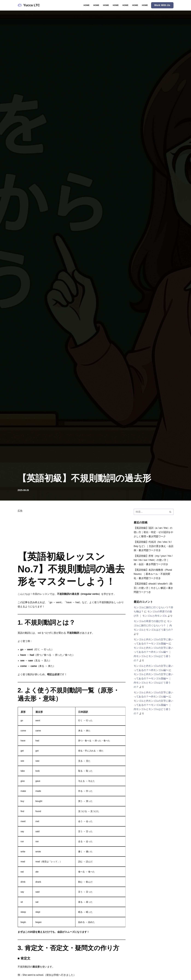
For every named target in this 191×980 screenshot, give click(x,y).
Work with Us (162, 5)
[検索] (151, 512)
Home (86, 5)
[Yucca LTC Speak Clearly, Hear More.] (29, 5)
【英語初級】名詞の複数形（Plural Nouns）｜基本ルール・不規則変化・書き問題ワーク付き (153, 574)
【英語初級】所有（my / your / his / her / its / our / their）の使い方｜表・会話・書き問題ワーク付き (153, 560)
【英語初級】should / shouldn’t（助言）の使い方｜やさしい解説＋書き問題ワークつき (153, 588)
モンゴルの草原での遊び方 (148, 621)
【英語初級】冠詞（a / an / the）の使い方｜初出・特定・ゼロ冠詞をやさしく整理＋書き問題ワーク (153, 532)
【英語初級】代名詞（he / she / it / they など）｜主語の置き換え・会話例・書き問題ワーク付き (153, 546)
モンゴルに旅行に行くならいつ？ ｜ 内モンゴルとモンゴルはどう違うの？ (153, 626)
